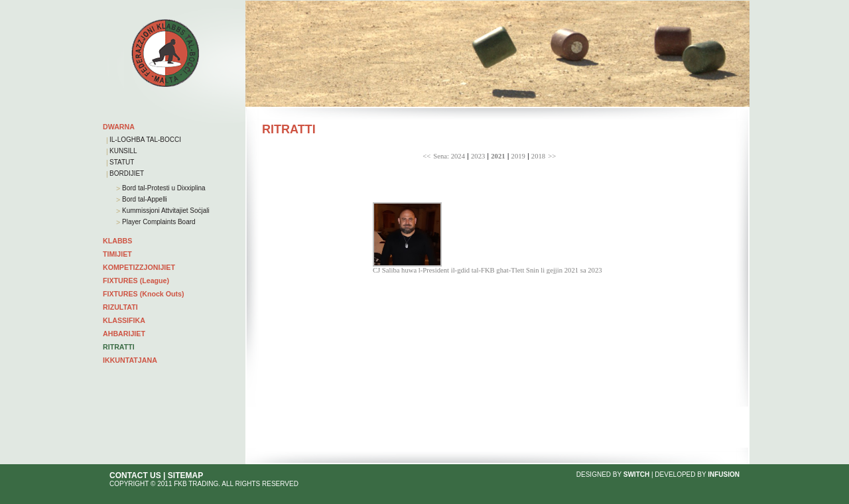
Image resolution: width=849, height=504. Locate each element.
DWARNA (119, 127)
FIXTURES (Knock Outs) (144, 294)
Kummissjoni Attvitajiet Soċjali (165, 211)
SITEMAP (185, 475)
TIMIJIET (117, 254)
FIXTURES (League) (136, 281)
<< (426, 156)
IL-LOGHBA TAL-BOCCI (145, 140)
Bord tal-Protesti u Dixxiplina (163, 188)
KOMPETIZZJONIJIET (139, 267)
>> (552, 156)
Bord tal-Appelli (144, 199)
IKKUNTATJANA (130, 360)
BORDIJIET (127, 173)
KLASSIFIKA (124, 320)
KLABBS (117, 241)
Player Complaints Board (158, 222)
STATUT (122, 162)
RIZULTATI (120, 307)
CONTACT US (135, 475)
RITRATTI (119, 347)
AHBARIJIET (124, 334)
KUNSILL (123, 151)
